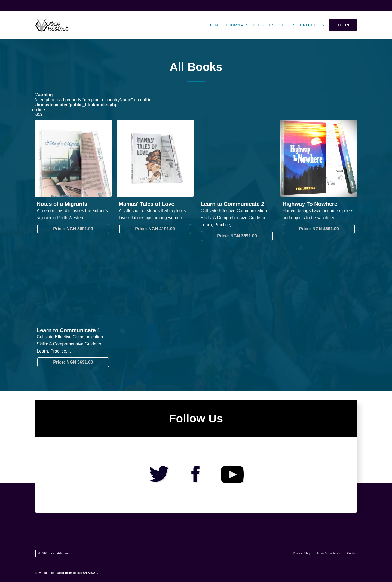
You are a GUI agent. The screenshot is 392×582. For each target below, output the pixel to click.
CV (272, 25)
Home (215, 25)
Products (312, 25)
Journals (237, 25)
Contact (352, 553)
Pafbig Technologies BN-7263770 (77, 573)
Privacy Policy (302, 553)
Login (343, 25)
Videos (288, 25)
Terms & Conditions (329, 553)
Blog (259, 25)
